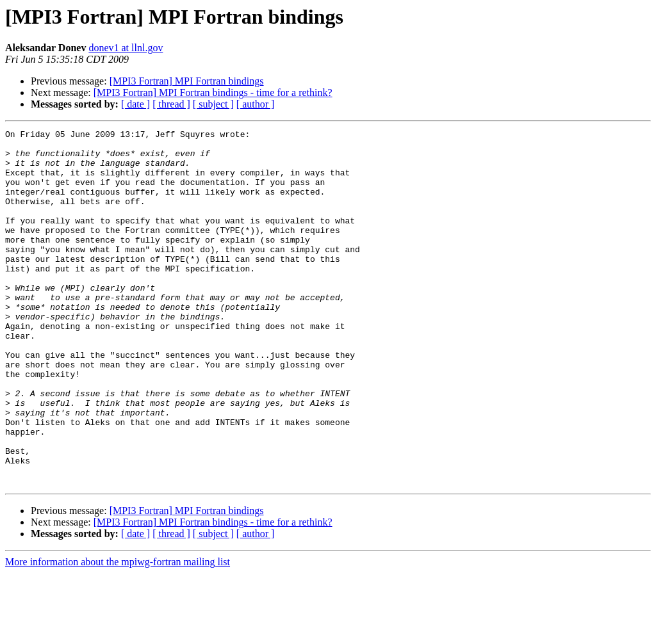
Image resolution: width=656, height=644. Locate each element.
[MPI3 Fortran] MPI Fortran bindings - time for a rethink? (213, 93)
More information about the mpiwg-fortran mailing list (118, 633)
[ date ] (135, 104)
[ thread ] (171, 104)
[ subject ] (213, 104)
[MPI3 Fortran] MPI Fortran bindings (187, 81)
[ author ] (256, 104)
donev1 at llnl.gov (126, 48)
